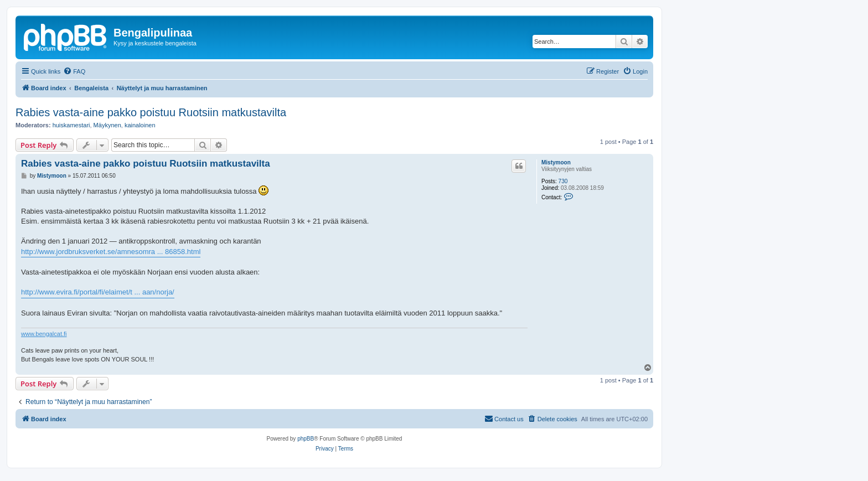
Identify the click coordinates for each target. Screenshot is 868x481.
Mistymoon (556, 162)
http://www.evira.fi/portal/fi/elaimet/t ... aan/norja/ (98, 292)
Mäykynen (107, 125)
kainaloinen (140, 125)
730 (563, 181)
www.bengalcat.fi (44, 334)
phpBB (306, 439)
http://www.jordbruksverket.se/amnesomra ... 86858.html (111, 252)
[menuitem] (74, 71)
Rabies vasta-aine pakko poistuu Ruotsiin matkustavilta (151, 112)
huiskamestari (71, 125)
